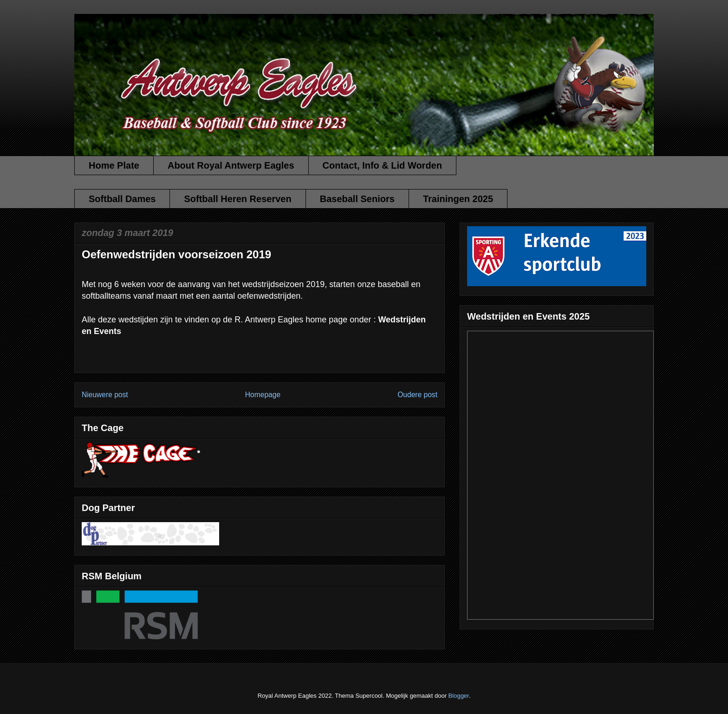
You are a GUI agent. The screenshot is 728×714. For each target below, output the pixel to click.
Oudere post (417, 395)
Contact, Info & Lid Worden (382, 165)
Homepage (263, 395)
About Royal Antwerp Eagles (231, 165)
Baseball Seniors (357, 199)
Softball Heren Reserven (237, 199)
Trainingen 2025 (458, 199)
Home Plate (114, 165)
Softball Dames (122, 199)
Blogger (459, 696)
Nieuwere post (105, 395)
